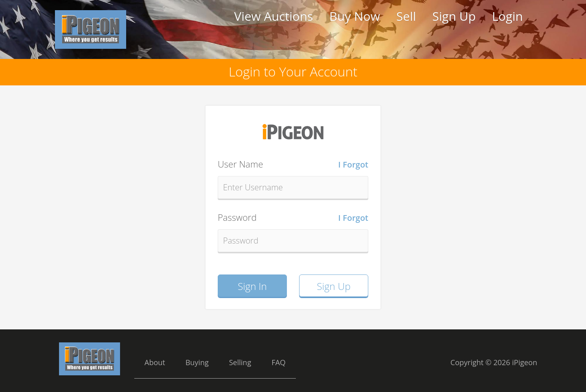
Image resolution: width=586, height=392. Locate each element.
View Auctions (273, 16)
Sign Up (454, 16)
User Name (293, 164)
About (155, 362)
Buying (197, 362)
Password (293, 218)
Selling (240, 362)
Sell (406, 16)
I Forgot (353, 164)
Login (507, 16)
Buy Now (354, 16)
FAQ (279, 362)
